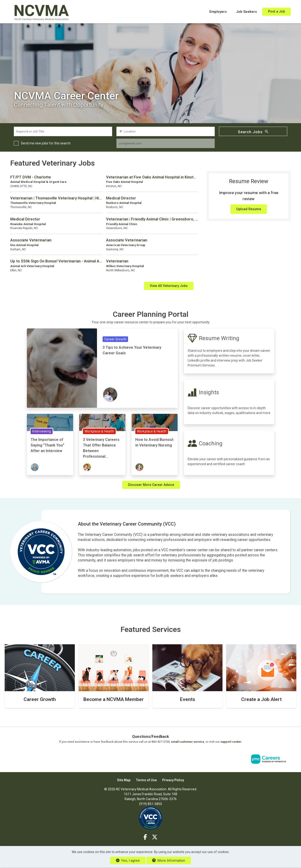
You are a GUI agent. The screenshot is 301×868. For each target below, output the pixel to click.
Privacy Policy (173, 780)
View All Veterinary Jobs (169, 286)
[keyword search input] (63, 131)
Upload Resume (249, 209)
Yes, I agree (128, 861)
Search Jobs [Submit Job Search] (253, 132)
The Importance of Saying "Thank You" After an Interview (47, 445)
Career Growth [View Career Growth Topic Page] (115, 339)
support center (231, 742)
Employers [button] (218, 12)
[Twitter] (155, 837)
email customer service (188, 742)
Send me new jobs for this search (46, 143)
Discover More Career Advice (151, 485)
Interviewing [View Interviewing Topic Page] (42, 431)
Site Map (124, 780)
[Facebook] (145, 837)
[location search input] (166, 131)
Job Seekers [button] (246, 12)
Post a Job (276, 11)
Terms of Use (146, 780)
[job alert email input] (166, 143)
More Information (169, 861)
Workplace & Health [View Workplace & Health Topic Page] (99, 431)
